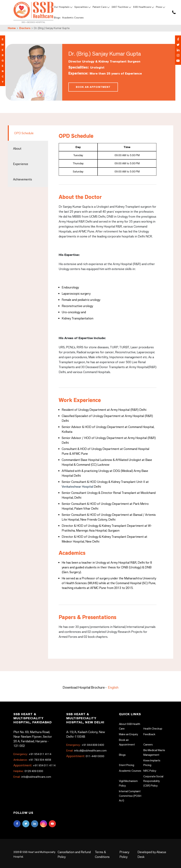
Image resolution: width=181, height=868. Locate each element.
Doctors (25, 28)
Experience (21, 164)
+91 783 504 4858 (32, 760)
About (17, 148)
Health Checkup (153, 729)
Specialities (82, 7)
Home (12, 28)
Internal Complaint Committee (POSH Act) (130, 796)
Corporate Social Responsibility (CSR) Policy (153, 781)
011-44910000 (95, 756)
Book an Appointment (93, 87)
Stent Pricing (127, 765)
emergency (3, 61)
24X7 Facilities (121, 7)
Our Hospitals (63, 7)
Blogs (57, 18)
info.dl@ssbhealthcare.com (86, 751)
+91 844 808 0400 (85, 745)
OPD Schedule (24, 133)
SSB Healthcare (143, 7)
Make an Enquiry (129, 734)
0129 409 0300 (28, 771)
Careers (148, 744)
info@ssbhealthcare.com (32, 777)
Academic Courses (73, 18)
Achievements (23, 179)
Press (160, 7)
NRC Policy (150, 771)
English (113, 687)
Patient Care (101, 7)
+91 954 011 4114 (32, 754)
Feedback (149, 734)
